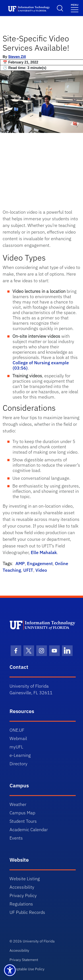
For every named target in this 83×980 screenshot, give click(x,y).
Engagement (40, 563)
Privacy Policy (23, 895)
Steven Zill (17, 57)
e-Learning (20, 755)
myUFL (16, 747)
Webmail (18, 738)
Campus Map (22, 813)
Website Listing (25, 879)
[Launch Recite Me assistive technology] (10, 970)
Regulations (21, 904)
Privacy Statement (24, 960)
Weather (18, 804)
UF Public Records (27, 912)
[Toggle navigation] (75, 8)
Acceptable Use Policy (27, 969)
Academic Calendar (29, 829)
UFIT (28, 570)
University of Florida (39, 941)
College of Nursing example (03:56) (41, 365)
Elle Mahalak (44, 552)
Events (16, 838)
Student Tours (23, 821)
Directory (18, 764)
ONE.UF (17, 730)
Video (41, 570)
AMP (20, 563)
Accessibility (22, 887)
